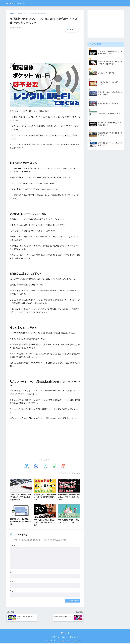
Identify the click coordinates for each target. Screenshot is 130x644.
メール (12, 582)
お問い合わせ (73, 638)
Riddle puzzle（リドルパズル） (24, 3)
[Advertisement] (45, 48)
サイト (12, 591)
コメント (14, 546)
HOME (65, 634)
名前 (12, 573)
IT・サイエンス (74, 473)
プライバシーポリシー (60, 638)
